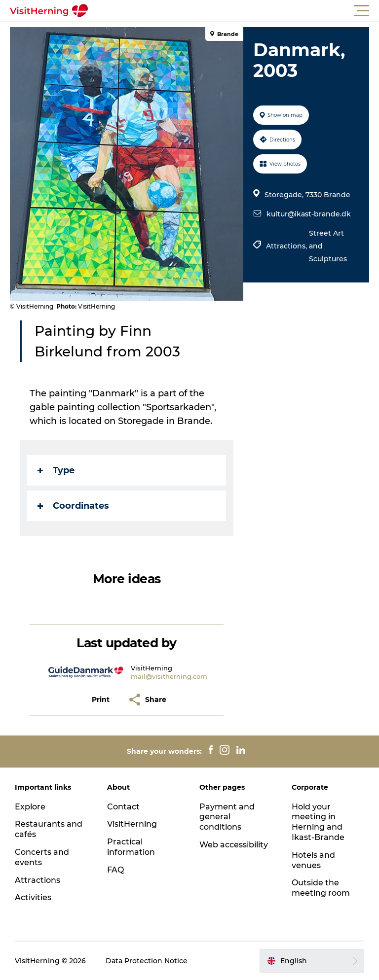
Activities (33, 897)
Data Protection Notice (147, 961)
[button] (234, 11)
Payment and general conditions (227, 817)
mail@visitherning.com (169, 676)
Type (56, 470)
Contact (123, 807)
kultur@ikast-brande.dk (309, 214)
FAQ (115, 870)
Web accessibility (234, 845)
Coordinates (73, 506)
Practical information (131, 847)
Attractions (38, 880)
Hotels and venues (313, 860)
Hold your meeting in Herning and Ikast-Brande (318, 822)
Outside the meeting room (321, 888)
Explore (30, 807)
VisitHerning (132, 824)
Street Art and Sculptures (328, 246)
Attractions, (287, 246)
